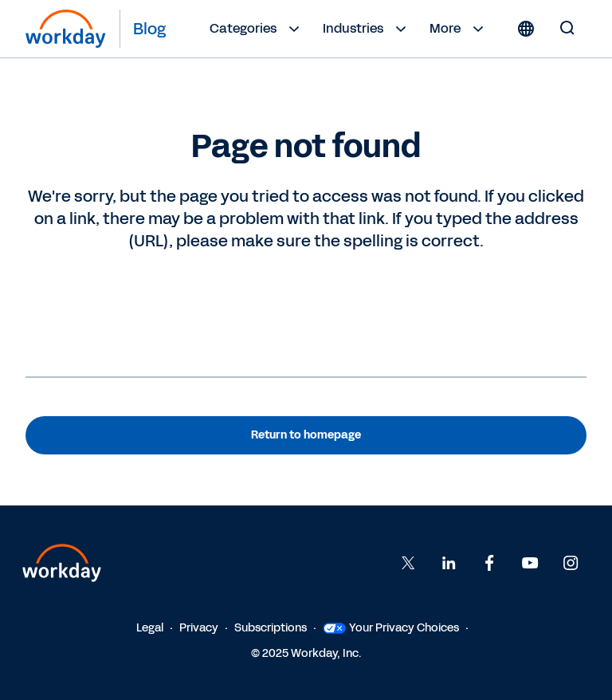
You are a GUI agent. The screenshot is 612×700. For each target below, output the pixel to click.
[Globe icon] (526, 29)
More (459, 29)
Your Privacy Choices (391, 628)
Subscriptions (271, 628)
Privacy (199, 628)
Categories (257, 29)
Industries (367, 29)
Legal (150, 628)
